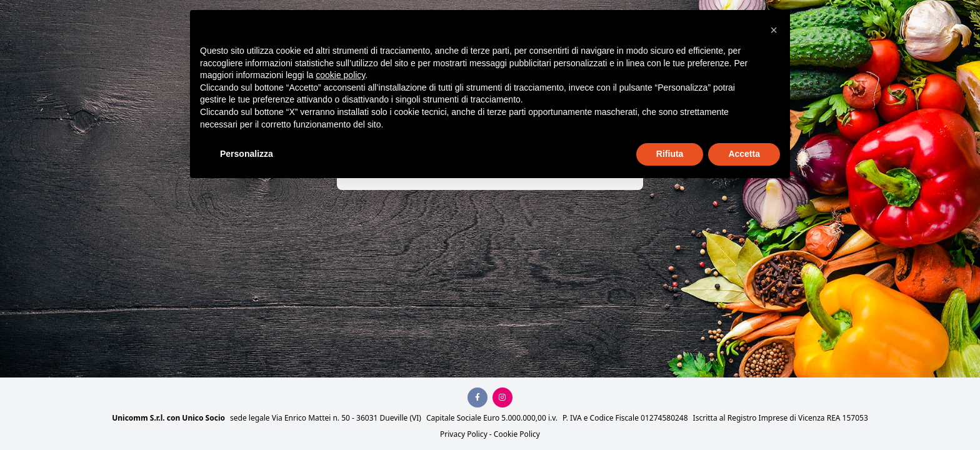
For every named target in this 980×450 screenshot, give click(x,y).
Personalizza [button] (247, 154)
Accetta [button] (744, 154)
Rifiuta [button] (670, 154)
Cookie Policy (517, 434)
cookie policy (340, 75)
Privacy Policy (464, 434)
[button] (774, 30)
